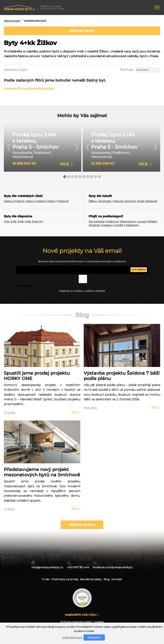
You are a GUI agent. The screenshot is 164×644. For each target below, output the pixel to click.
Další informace (72, 637)
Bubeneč (151, 203)
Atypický (94, 227)
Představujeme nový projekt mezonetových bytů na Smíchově (42, 474)
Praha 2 (9, 203)
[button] (65, 178)
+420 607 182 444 (80, 566)
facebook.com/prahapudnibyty (123, 566)
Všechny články (82, 528)
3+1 (41, 223)
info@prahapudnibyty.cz (42, 566)
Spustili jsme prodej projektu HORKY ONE (37, 377)
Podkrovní (112, 223)
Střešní (152, 223)
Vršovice (118, 203)
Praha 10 (63, 203)
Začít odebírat (138, 271)
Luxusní (142, 223)
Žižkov (93, 203)
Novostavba (96, 223)
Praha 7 (52, 203)
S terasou (107, 227)
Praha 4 (30, 203)
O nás (43, 579)
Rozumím (94, 637)
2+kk (13, 223)
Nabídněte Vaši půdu (81, 615)
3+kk (20, 223)
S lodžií (118, 227)
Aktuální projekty (92, 579)
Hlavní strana (12, 21)
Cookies (100, 622)
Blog (109, 579)
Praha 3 (19, 203)
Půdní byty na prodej (63, 579)
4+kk (28, 223)
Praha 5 (41, 203)
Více (75, 414)
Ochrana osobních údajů (76, 622)
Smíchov (130, 203)
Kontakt (120, 579)
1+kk (7, 223)
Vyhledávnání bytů (35, 21)
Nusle (141, 203)
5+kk (35, 223)
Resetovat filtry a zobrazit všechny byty (29, 90)
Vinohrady (105, 203)
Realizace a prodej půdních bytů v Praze (34, 7)
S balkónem (131, 227)
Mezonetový (128, 223)
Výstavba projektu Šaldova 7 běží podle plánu (122, 377)
